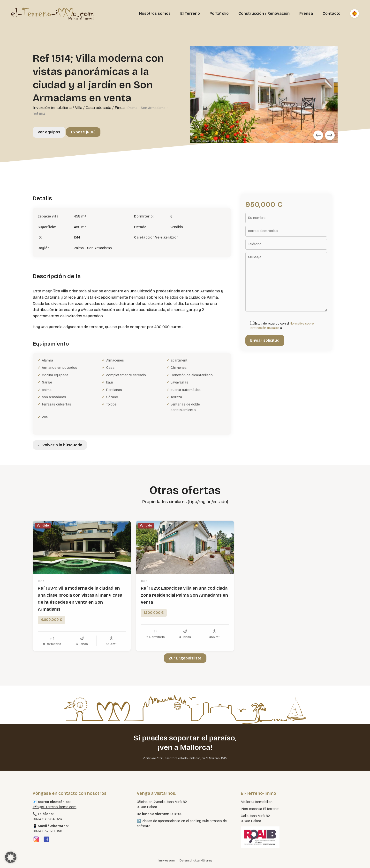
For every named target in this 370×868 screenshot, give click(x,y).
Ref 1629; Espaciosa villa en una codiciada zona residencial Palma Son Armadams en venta (184, 606)
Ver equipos (49, 132)
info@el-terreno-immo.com (55, 807)
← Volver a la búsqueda (60, 445)
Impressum (167, 861)
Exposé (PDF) (83, 132)
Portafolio (219, 13)
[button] (11, 857)
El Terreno (190, 13)
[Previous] (318, 135)
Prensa (306, 13)
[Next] (330, 135)
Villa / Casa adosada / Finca (100, 108)
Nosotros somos (155, 13)
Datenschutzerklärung (196, 861)
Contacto (332, 13)
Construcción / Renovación (264, 13)
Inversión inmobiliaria (52, 108)
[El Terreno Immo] (52, 14)
